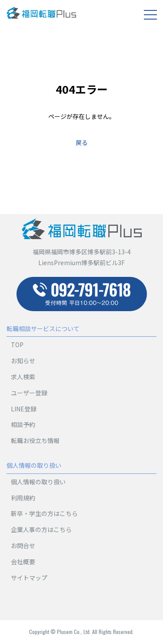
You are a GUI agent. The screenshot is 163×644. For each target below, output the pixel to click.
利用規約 (23, 498)
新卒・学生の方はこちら (44, 513)
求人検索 (23, 377)
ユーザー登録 (29, 393)
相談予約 (23, 424)
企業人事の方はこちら (41, 529)
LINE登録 (24, 409)
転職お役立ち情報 (35, 440)
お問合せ (23, 545)
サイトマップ (29, 578)
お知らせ (23, 361)
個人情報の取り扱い (38, 482)
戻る (82, 142)
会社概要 (23, 562)
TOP (17, 345)
